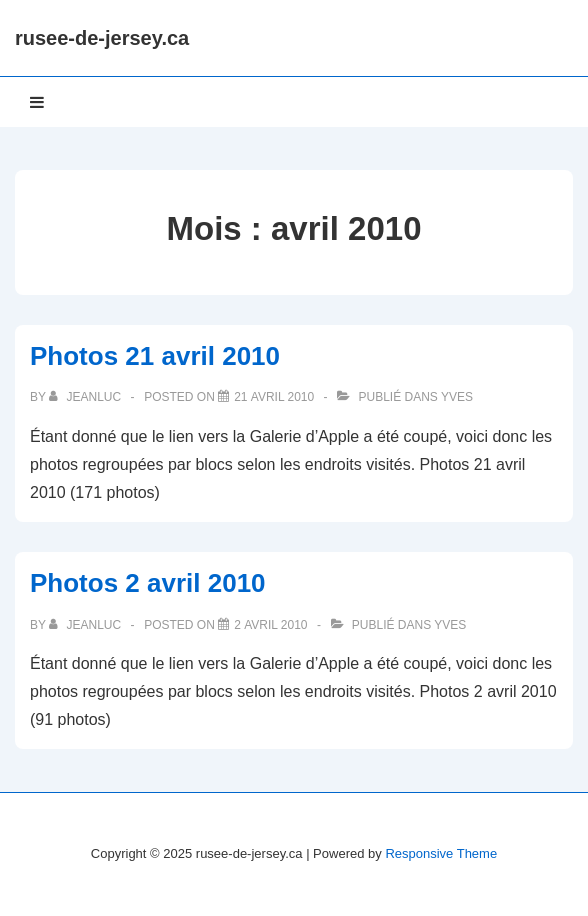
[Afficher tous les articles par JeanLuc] (86, 397)
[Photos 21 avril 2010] (274, 397)
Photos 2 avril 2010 (148, 583)
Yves (457, 397)
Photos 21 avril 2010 (155, 356)
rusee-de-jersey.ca (102, 38)
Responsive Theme (441, 853)
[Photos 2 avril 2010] (270, 625)
